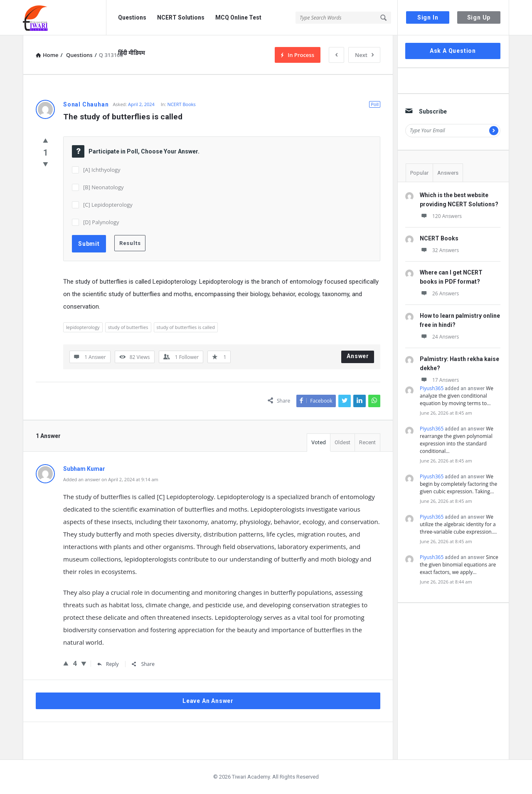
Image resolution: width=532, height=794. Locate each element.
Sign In (428, 17)
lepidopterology (83, 327)
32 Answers (439, 250)
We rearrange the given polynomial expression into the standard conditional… (457, 440)
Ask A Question (453, 51)
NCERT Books (181, 104)
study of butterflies (128, 327)
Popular (419, 173)
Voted (319, 442)
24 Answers (439, 337)
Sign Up (479, 17)
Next (364, 55)
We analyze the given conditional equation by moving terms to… (457, 396)
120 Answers (441, 216)
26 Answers (439, 293)
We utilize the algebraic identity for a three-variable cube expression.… (458, 524)
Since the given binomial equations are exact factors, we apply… (459, 565)
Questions (132, 17)
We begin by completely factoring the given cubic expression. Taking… (458, 484)
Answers (448, 173)
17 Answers (439, 380)
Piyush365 (432, 388)
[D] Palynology (101, 222)
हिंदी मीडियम (131, 53)
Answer (358, 356)
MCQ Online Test (238, 17)
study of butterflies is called (186, 327)
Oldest (342, 442)
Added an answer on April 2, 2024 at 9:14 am (111, 479)
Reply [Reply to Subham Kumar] (108, 664)
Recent (367, 442)
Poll (375, 104)
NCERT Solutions (181, 17)
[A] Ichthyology (102, 170)
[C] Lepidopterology (108, 205)
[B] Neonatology (103, 187)
